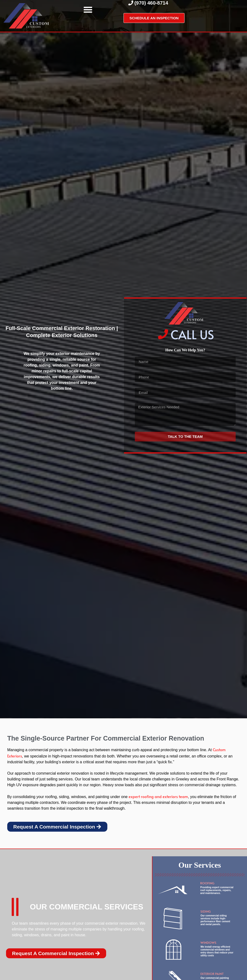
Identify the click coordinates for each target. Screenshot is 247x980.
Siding (206, 911)
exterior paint (212, 974)
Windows (208, 943)
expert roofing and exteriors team (158, 796)
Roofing (207, 883)
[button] (88, 10)
